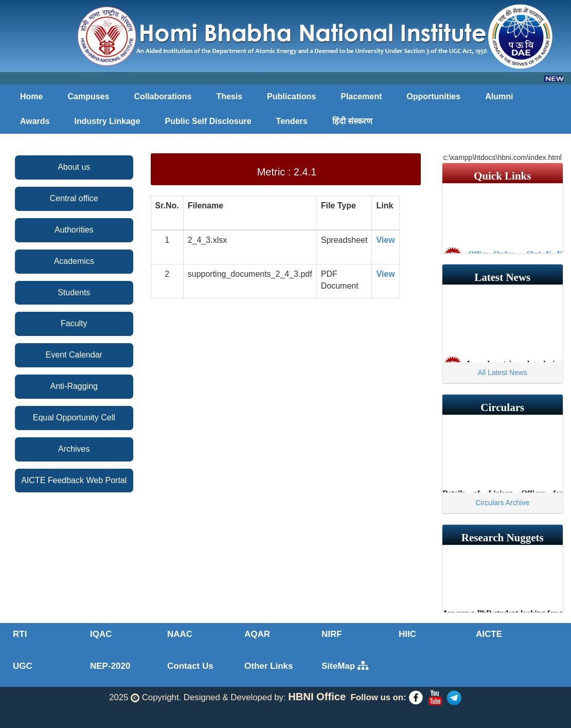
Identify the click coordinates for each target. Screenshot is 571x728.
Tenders (292, 121)
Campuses (88, 96)
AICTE (489, 634)
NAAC (180, 634)
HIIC (407, 634)
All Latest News (503, 372)
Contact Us (190, 666)
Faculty (74, 323)
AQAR (257, 634)
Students (74, 292)
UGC (23, 666)
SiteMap (345, 666)
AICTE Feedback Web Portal (74, 480)
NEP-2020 (110, 666)
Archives (74, 449)
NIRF (332, 634)
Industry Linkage (108, 121)
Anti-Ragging (74, 386)
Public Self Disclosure (208, 121)
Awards (35, 121)
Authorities (74, 230)
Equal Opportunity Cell (74, 418)
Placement (361, 96)
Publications (291, 96)
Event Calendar (74, 355)
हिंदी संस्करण (352, 121)
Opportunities (433, 96)
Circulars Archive (502, 503)
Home (31, 96)
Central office (74, 198)
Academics (74, 261)
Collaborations (163, 96)
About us (74, 167)
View (385, 240)
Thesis (229, 96)
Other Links (269, 666)
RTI (20, 634)
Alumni (499, 96)
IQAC (101, 634)
